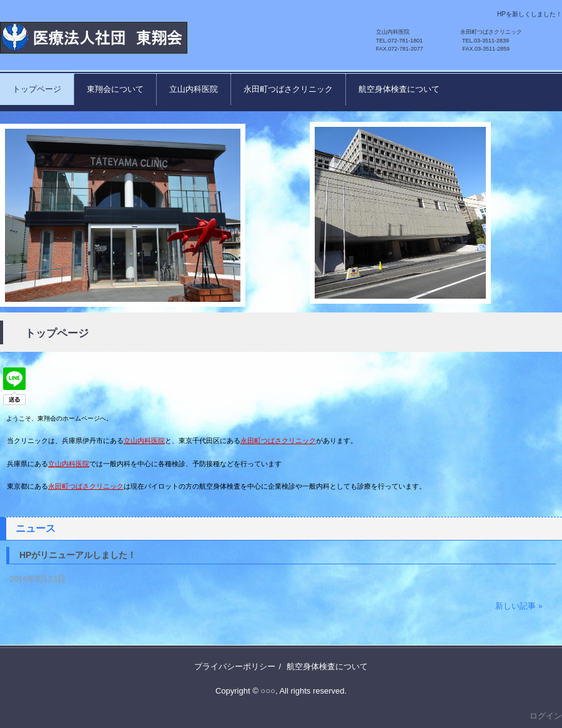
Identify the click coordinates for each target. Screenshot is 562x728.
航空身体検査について (399, 89)
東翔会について (115, 89)
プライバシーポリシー (235, 666)
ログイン (546, 716)
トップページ (37, 89)
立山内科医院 (194, 89)
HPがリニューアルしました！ (78, 555)
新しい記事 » (519, 606)
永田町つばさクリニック (288, 89)
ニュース (36, 528)
